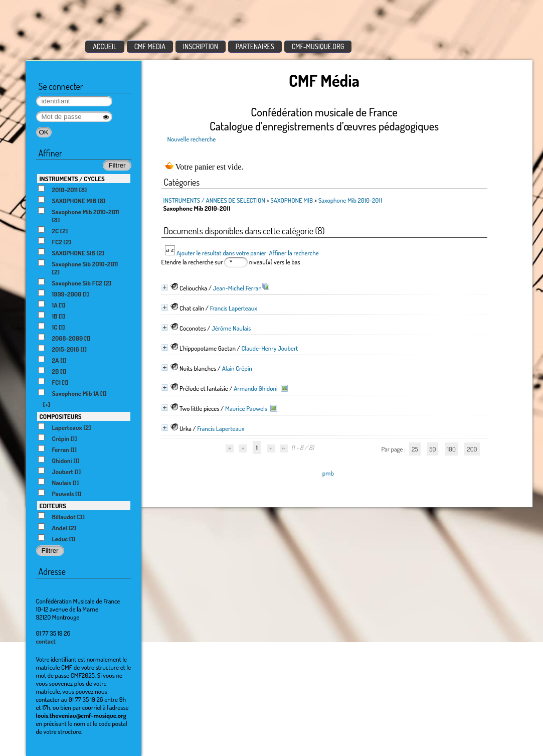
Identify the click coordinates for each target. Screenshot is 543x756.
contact (46, 641)
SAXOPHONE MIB (292, 200)
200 (472, 449)
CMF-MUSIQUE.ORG (318, 46)
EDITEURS (53, 506)
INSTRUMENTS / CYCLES (72, 179)
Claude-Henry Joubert (269, 348)
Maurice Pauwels (246, 408)
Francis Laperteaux (234, 308)
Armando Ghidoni (255, 388)
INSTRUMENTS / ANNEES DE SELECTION (214, 200)
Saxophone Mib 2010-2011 (350, 200)
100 (451, 449)
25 (415, 449)
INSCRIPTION (201, 46)
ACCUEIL (105, 46)
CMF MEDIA (150, 46)
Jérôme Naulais (231, 328)
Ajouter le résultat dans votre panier (221, 253)
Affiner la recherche (294, 253)
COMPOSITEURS (61, 416)
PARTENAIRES (255, 46)
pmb (328, 473)
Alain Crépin (237, 368)
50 (432, 449)
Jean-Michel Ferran (237, 288)
